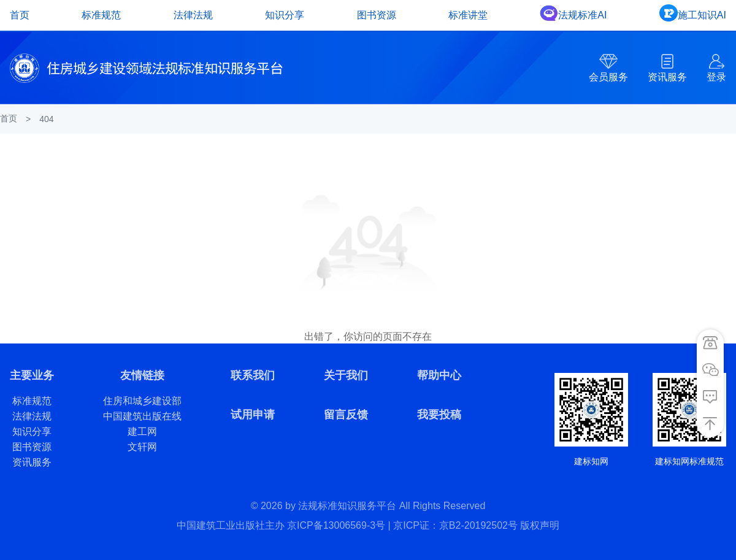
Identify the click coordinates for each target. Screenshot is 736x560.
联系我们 (253, 375)
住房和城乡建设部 (142, 401)
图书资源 (377, 15)
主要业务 (32, 375)
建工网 (142, 432)
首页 (20, 15)
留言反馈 (346, 415)
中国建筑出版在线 (142, 416)
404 (46, 119)
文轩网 (142, 447)
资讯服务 (667, 77)
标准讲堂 (468, 15)
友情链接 (142, 375)
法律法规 (193, 15)
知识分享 (285, 15)
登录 (716, 77)
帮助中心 (439, 375)
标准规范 (101, 15)
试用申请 (253, 415)
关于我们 (346, 375)
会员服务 (608, 77)
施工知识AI (702, 15)
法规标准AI (582, 15)
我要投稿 (439, 415)
